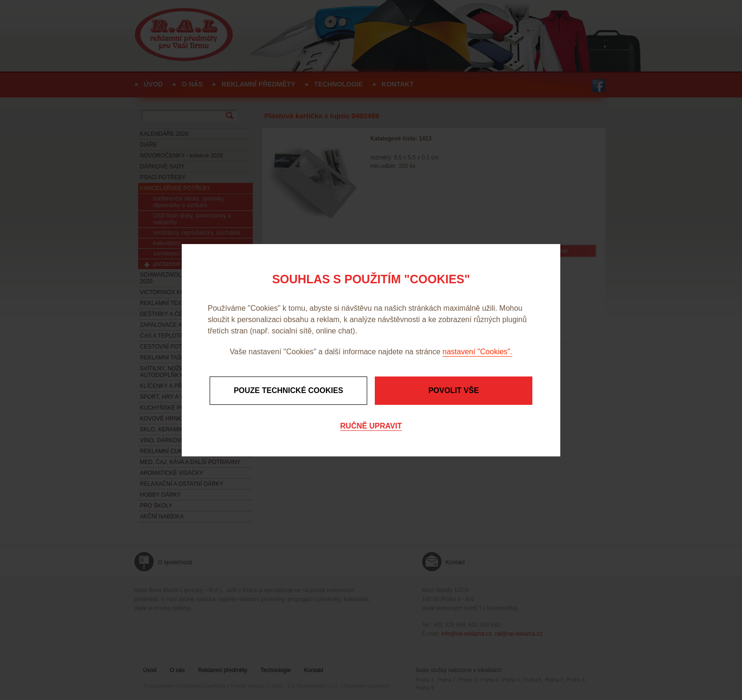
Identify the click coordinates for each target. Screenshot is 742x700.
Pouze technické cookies (288, 390)
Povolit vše (454, 390)
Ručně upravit (371, 426)
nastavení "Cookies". (477, 352)
